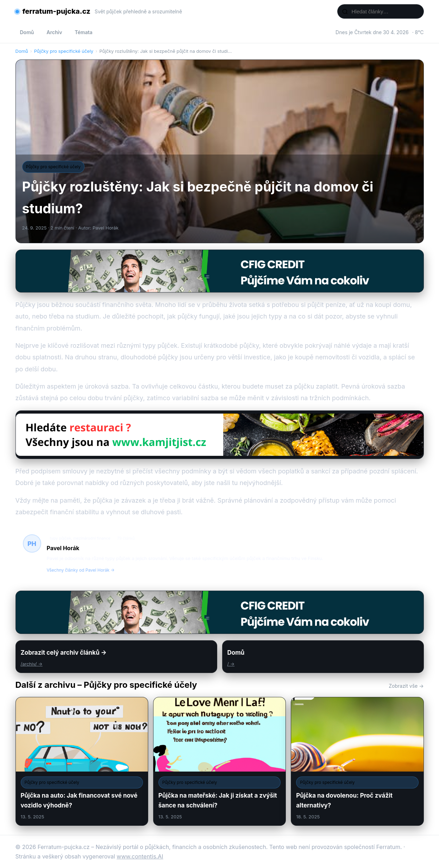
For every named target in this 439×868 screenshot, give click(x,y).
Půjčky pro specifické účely (64, 51)
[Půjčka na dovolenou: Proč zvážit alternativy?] (357, 761)
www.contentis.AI (140, 856)
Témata (83, 32)
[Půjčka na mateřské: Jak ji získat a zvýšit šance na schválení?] (219, 761)
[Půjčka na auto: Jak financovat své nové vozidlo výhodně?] (82, 761)
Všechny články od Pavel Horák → (81, 570)
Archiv (54, 32)
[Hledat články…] (385, 11)
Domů (27, 32)
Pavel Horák (63, 548)
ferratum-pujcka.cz (57, 11)
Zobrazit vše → (406, 686)
